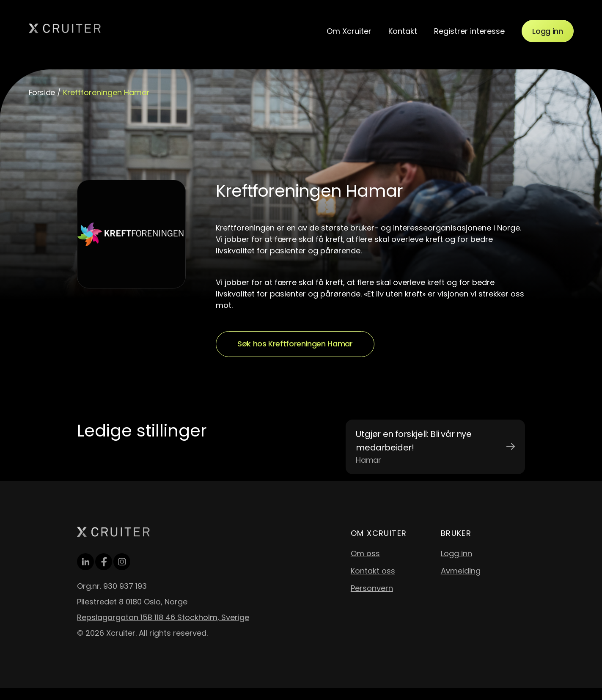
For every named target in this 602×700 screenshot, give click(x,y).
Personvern (372, 588)
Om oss (365, 553)
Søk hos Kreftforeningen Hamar (295, 344)
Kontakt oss (373, 571)
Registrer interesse (469, 31)
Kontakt (403, 31)
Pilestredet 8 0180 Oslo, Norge (132, 602)
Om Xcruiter (349, 31)
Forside (42, 92)
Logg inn (547, 31)
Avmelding (461, 571)
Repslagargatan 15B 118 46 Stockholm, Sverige (163, 617)
